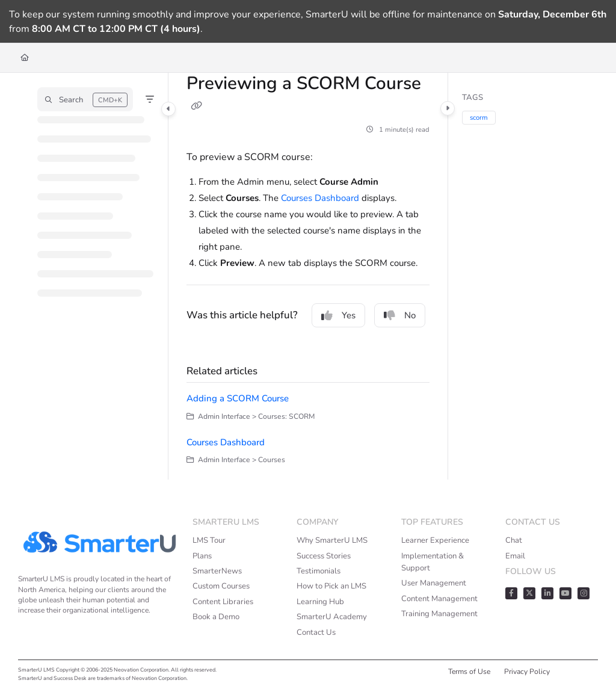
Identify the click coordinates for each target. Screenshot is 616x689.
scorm (479, 118)
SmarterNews (217, 571)
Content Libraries (223, 602)
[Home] (25, 58)
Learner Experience (435, 540)
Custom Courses (221, 586)
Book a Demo (216, 617)
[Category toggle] (168, 109)
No (400, 315)
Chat (514, 540)
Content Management (439, 599)
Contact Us (316, 632)
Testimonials (319, 571)
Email (515, 556)
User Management (434, 583)
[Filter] (150, 99)
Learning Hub (320, 602)
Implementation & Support (433, 562)
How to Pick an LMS (331, 586)
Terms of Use (469, 672)
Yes (338, 315)
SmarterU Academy (332, 617)
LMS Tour (209, 540)
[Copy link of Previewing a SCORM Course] (196, 106)
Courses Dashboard (320, 198)
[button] (85, 99)
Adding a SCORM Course (238, 398)
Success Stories (324, 556)
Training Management (439, 614)
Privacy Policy (527, 672)
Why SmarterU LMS (332, 540)
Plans (202, 556)
